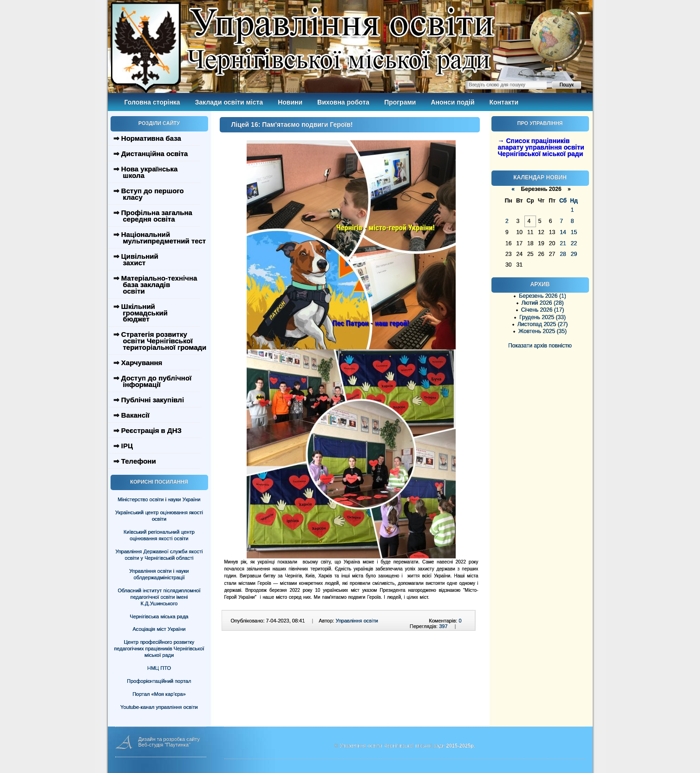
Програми (400, 102)
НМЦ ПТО (159, 668)
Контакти (504, 102)
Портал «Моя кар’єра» (159, 694)
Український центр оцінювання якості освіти (159, 516)
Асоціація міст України (159, 629)
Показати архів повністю (540, 346)
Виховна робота (343, 102)
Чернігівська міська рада (159, 616)
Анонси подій (452, 102)
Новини (290, 102)
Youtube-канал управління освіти (159, 707)
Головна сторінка (152, 102)
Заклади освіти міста (229, 102)
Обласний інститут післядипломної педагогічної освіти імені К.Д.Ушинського (159, 597)
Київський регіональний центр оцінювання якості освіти (159, 535)
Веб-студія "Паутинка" (165, 745)
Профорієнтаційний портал (159, 681)
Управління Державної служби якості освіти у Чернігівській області (159, 555)
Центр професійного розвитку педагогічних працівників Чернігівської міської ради (159, 649)
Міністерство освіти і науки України (159, 499)
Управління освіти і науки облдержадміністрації (159, 574)
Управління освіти (357, 621)
